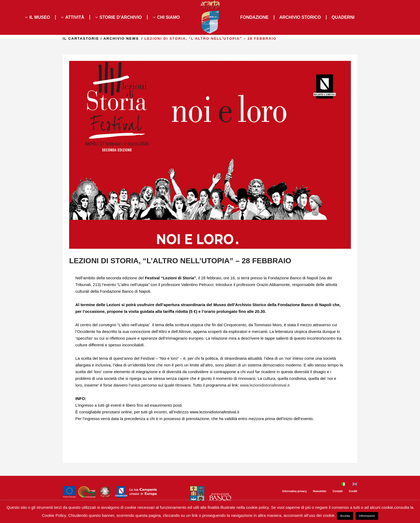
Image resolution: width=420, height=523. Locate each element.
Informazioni (367, 516)
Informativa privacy (295, 491)
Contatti (338, 491)
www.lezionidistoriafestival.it (265, 385)
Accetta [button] (345, 516)
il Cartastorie (74, 38)
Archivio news (114, 38)
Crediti (353, 491)
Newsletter (320, 491)
